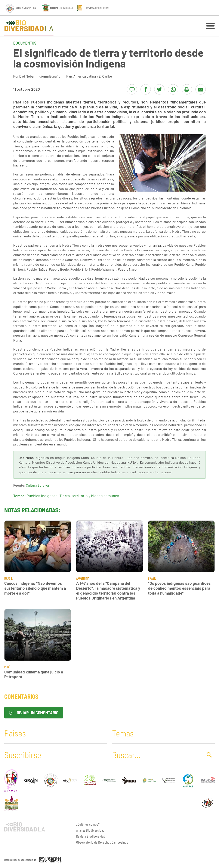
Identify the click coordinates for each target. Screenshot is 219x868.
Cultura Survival (38, 485)
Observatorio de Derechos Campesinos (102, 842)
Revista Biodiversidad (91, 836)
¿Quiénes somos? (88, 824)
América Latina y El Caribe (93, 76)
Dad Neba (26, 76)
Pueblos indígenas (42, 496)
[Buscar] (157, 755)
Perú (7, 667)
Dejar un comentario (34, 713)
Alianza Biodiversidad (90, 830)
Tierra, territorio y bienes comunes (89, 496)
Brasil (8, 578)
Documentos (25, 43)
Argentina (83, 578)
